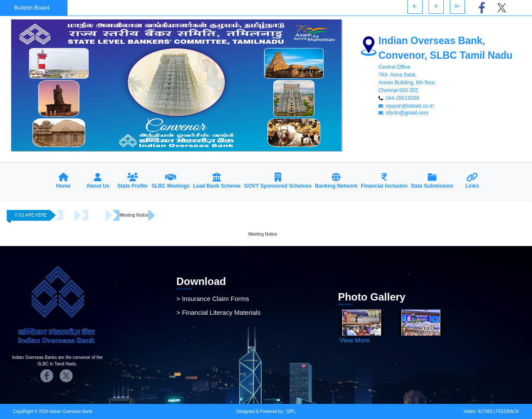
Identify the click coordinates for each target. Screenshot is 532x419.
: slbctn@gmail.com (403, 113)
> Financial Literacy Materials (219, 312)
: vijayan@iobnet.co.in (406, 106)
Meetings (97, 215)
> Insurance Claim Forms (213, 299)
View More (354, 340)
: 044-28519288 (399, 98)
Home (69, 215)
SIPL (291, 411)
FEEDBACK (507, 411)
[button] (98, 182)
